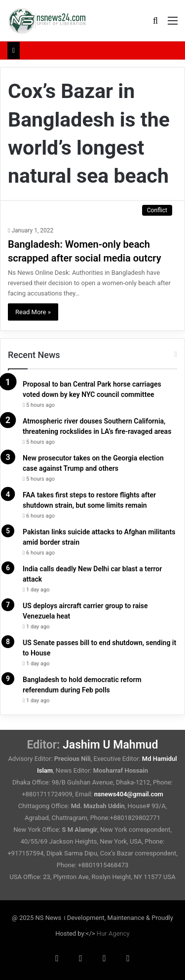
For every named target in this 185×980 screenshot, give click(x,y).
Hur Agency (113, 933)
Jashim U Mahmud (110, 745)
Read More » (33, 312)
